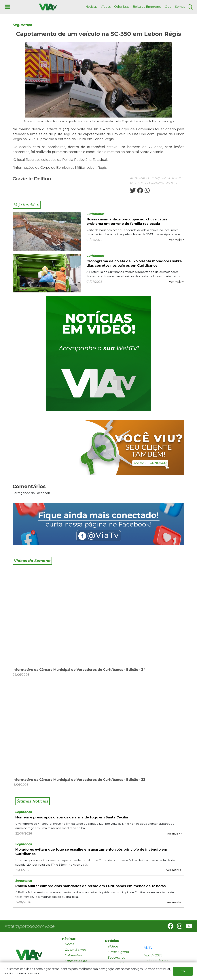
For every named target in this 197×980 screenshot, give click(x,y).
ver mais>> (177, 240)
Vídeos (106, 7)
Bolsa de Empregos (147, 7)
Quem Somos (175, 7)
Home (70, 944)
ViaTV (148, 948)
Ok (183, 971)
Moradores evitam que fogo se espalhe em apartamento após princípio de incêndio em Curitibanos (91, 852)
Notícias (91, 7)
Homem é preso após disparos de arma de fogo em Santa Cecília (72, 817)
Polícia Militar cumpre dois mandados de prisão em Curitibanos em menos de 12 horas (90, 886)
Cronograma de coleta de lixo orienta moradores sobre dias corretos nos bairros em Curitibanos (134, 263)
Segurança (22, 25)
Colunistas (122, 7)
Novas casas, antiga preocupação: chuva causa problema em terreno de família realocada (127, 222)
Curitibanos (95, 214)
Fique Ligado (118, 952)
